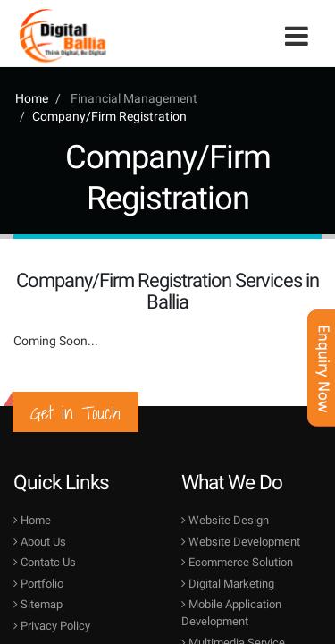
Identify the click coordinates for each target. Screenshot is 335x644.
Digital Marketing (228, 584)
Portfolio (38, 584)
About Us (40, 542)
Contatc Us (45, 562)
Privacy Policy (52, 626)
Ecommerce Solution (237, 562)
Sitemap (38, 604)
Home (32, 98)
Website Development (241, 542)
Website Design (225, 520)
